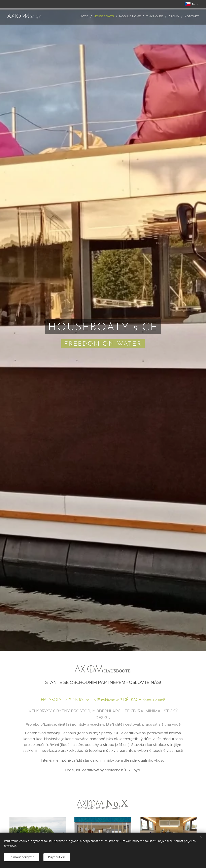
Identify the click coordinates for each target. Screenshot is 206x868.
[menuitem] (87, 16)
